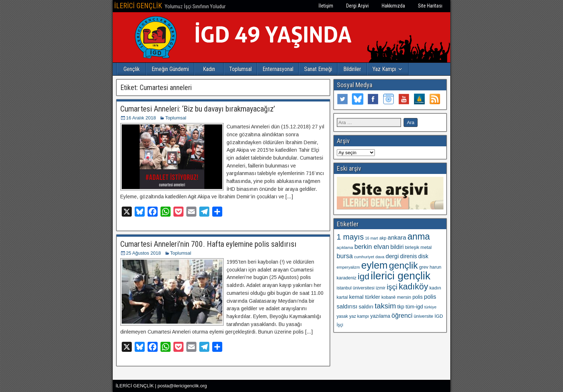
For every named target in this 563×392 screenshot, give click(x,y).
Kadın (209, 69)
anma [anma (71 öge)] (419, 236)
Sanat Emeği (318, 69)
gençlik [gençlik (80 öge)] (403, 265)
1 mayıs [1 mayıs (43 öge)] (350, 237)
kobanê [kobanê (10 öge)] (388, 297)
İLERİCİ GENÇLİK (138, 6)
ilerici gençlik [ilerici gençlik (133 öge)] (400, 276)
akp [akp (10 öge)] (383, 238)
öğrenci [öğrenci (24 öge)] (402, 316)
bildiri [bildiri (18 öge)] (397, 247)
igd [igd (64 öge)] (363, 276)
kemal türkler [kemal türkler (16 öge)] (364, 297)
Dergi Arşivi (357, 6)
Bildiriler (352, 69)
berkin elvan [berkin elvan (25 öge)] (372, 247)
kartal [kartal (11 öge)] (342, 297)
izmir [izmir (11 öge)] (381, 288)
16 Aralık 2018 (141, 118)
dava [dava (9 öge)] (380, 257)
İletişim (326, 6)
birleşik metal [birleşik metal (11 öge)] (418, 247)
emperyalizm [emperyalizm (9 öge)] (348, 267)
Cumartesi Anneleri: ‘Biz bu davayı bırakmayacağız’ (198, 109)
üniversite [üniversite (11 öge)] (423, 316)
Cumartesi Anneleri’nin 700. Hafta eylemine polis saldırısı (208, 244)
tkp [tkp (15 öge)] (401, 307)
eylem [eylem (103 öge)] (374, 265)
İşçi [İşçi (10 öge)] (340, 325)
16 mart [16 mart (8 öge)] (372, 238)
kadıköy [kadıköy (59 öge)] (413, 286)
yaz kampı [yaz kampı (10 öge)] (359, 316)
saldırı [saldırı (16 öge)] (366, 306)
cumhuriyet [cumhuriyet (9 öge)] (364, 257)
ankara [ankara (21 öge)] (397, 238)
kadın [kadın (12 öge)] (435, 288)
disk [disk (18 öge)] (423, 256)
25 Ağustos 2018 (143, 253)
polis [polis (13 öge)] (418, 297)
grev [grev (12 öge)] (424, 267)
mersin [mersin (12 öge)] (404, 297)
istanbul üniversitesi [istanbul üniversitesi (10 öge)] (356, 288)
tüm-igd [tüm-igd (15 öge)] (414, 307)
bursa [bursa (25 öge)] (345, 256)
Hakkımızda (393, 6)
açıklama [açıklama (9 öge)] (345, 247)
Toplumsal (240, 69)
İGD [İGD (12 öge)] (439, 316)
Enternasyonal (278, 69)
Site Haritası (430, 6)
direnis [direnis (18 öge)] (408, 256)
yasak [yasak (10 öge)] (343, 316)
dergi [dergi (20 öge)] (392, 256)
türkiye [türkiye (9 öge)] (431, 307)
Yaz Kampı (384, 69)
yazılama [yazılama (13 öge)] (380, 316)
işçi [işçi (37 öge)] (392, 287)
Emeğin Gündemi (170, 69)
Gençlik (132, 69)
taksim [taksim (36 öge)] (385, 306)
